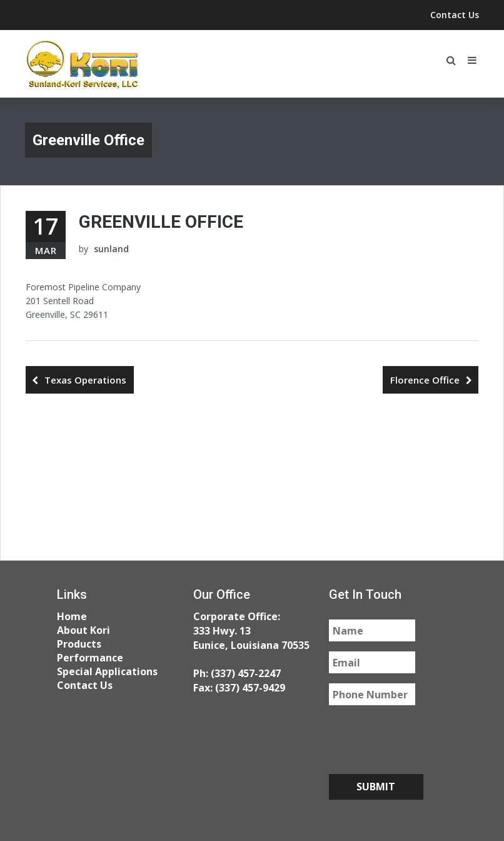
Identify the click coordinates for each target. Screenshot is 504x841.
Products (79, 644)
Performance (90, 658)
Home (72, 616)
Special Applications (107, 671)
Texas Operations (85, 380)
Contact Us (455, 15)
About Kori (83, 630)
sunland (111, 249)
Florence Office (425, 380)
